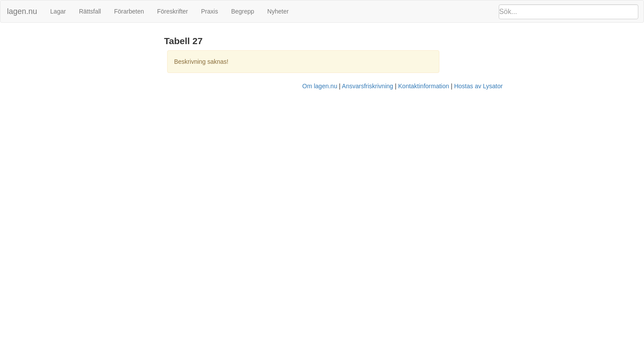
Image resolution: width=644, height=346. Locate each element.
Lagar (58, 11)
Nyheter (278, 11)
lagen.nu (22, 11)
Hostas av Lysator (479, 86)
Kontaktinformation (424, 86)
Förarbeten (129, 11)
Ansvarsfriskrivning (368, 86)
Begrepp (243, 11)
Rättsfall (90, 11)
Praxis (210, 11)
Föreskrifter (173, 11)
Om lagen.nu (320, 86)
